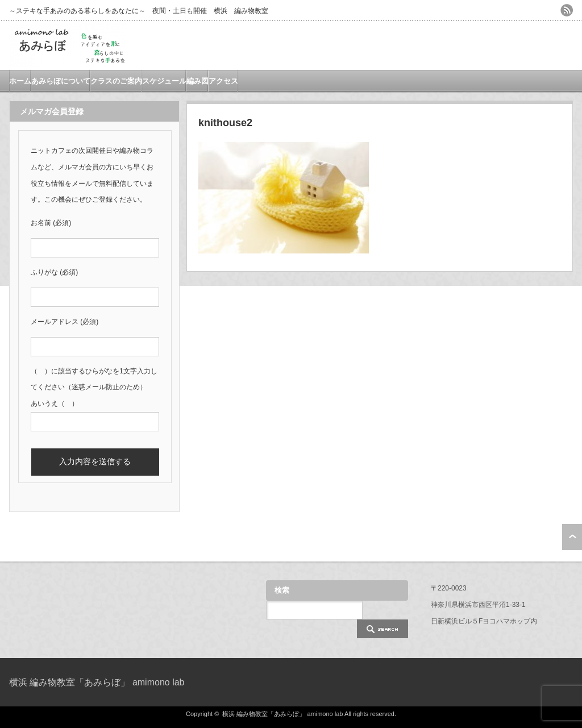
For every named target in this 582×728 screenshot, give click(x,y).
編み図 (198, 81)
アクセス (223, 81)
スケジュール (164, 81)
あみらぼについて (61, 81)
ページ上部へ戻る (572, 537)
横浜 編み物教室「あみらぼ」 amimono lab (97, 682)
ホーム (20, 81)
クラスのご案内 (116, 81)
